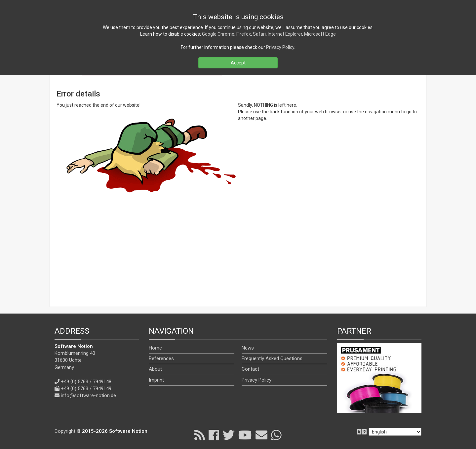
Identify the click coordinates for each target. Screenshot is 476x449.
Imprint (156, 380)
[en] (395, 432)
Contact (250, 369)
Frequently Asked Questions (272, 358)
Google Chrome (218, 34)
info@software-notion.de (88, 395)
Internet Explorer (285, 34)
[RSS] (200, 435)
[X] (229, 435)
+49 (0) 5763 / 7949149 (86, 389)
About (155, 369)
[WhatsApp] (276, 435)
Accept (238, 63)
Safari (259, 34)
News (248, 348)
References (161, 358)
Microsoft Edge (320, 34)
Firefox (244, 34)
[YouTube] (245, 435)
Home (155, 348)
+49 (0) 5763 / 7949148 (86, 382)
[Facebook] (214, 435)
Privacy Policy (257, 380)
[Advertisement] (238, 252)
